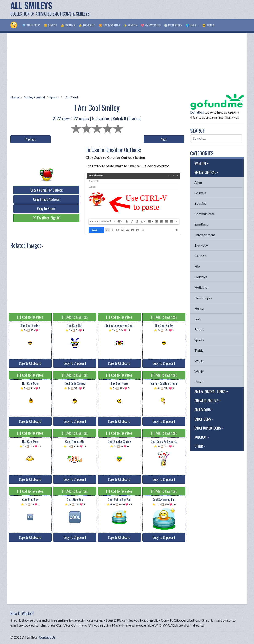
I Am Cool (71, 97)
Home (15, 97)
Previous (30, 139)
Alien (198, 182)
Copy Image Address (46, 199)
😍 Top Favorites (109, 25)
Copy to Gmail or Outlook (46, 190)
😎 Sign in (208, 25)
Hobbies (201, 277)
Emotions (201, 224)
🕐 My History (173, 25)
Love (198, 319)
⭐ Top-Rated (87, 25)
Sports (54, 97)
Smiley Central (34, 97)
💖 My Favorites (151, 25)
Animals (200, 193)
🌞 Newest (50, 25)
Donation (197, 112)
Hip (197, 266)
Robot (199, 329)
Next (164, 139)
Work (199, 361)
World (199, 371)
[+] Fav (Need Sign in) (46, 218)
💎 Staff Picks (31, 25)
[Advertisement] (167, 9)
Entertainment (205, 235)
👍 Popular (68, 25)
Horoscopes (203, 298)
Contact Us (47, 637)
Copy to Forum (46, 209)
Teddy (199, 350)
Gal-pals (201, 256)
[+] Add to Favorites (30, 317)
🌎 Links (191, 25)
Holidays (201, 287)
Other (199, 382)
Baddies (200, 203)
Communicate (205, 214)
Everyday (201, 245)
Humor (200, 308)
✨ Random (130, 25)
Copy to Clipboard (30, 363)
